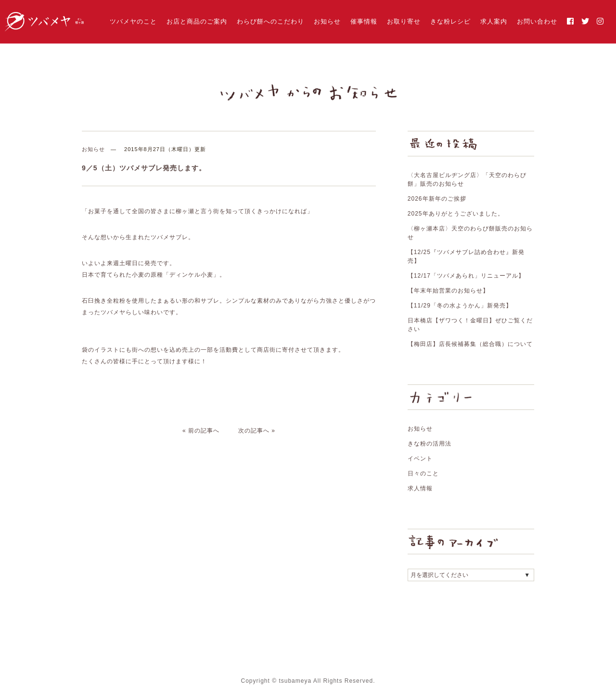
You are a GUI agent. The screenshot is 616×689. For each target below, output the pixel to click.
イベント (420, 459)
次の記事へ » (257, 431)
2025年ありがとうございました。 (456, 214)
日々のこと (423, 473)
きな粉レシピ (450, 21)
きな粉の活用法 (430, 444)
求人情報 (420, 488)
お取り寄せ (404, 21)
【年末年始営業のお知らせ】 (448, 291)
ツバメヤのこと (133, 21)
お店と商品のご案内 (197, 21)
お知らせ (327, 21)
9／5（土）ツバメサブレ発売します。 (144, 168)
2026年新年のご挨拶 (437, 199)
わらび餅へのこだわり (270, 21)
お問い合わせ (537, 21)
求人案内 (494, 21)
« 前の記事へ (201, 431)
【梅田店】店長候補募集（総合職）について (470, 344)
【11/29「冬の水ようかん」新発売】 (460, 306)
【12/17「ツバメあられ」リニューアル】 (466, 276)
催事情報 (364, 21)
